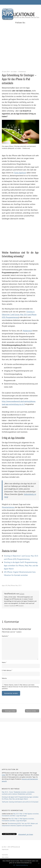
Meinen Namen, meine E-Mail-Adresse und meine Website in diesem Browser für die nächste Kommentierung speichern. (20, 687)
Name (4, 662)
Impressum (5, 849)
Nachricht (5, 636)
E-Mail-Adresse (7, 670)
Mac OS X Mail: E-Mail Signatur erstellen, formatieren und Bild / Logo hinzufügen (20, 815)
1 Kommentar (22, 72)
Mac (17, 585)
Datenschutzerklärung (22, 865)
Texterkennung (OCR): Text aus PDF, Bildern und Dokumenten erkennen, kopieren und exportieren (20, 824)
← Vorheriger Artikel (9, 711)
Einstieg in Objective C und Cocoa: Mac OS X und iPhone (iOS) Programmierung (19, 314)
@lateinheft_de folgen (26, 834)
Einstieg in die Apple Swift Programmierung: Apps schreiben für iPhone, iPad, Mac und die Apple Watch (21, 565)
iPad (9, 585)
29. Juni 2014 (6, 72)
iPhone (13, 585)
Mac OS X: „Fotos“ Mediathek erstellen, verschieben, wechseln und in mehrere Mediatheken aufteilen (18, 793)
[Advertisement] (20, 49)
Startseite (5, 855)
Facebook (12, 605)
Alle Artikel (5, 857)
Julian (15, 72)
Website (4, 678)
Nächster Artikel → (32, 711)
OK (14, 865)
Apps (3, 585)
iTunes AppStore (20, 173)
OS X (20, 585)
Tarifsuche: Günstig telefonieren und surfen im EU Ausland (20, 802)
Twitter (7, 605)
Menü (21, 2)
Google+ (21, 605)
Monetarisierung (8, 507)
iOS (6, 585)
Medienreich (27, 331)
